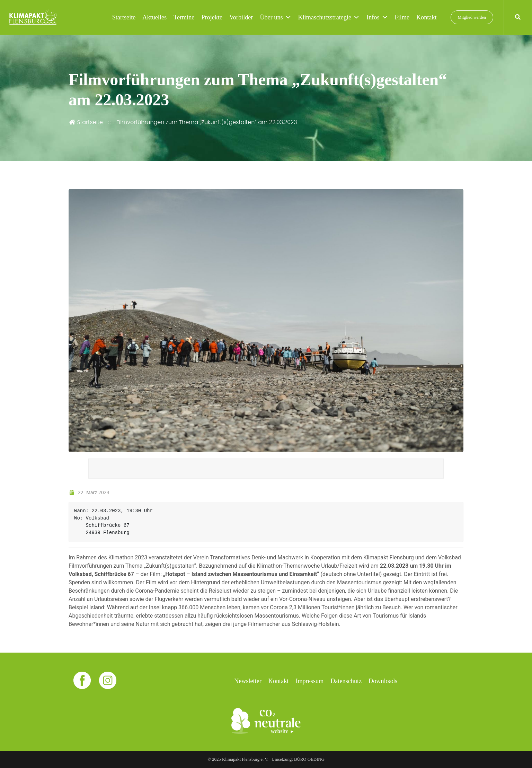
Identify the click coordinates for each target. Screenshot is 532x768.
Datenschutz (346, 681)
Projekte (212, 17)
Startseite (124, 17)
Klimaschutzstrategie (329, 17)
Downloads (383, 681)
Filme (402, 17)
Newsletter (248, 681)
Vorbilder (241, 17)
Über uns (275, 17)
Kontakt (427, 17)
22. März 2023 (89, 492)
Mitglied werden (472, 17)
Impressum (309, 681)
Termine (184, 17)
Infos (377, 17)
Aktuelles (154, 17)
